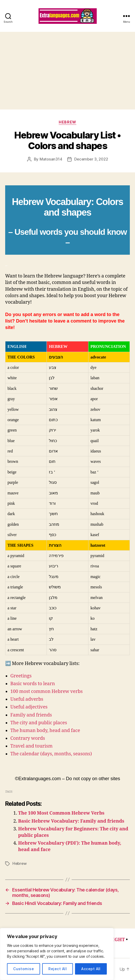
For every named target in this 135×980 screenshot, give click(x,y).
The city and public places (39, 723)
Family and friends (31, 715)
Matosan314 (51, 159)
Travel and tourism (31, 746)
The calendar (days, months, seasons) (51, 754)
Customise (24, 969)
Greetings (21, 676)
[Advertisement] (67, 71)
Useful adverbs (27, 699)
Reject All (58, 969)
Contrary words (28, 738)
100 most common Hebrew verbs (47, 692)
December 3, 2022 (91, 159)
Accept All (91, 969)
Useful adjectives (29, 707)
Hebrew (67, 122)
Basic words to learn (33, 684)
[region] (57, 954)
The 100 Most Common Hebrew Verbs (61, 813)
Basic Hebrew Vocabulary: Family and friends (71, 821)
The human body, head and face (45, 731)
